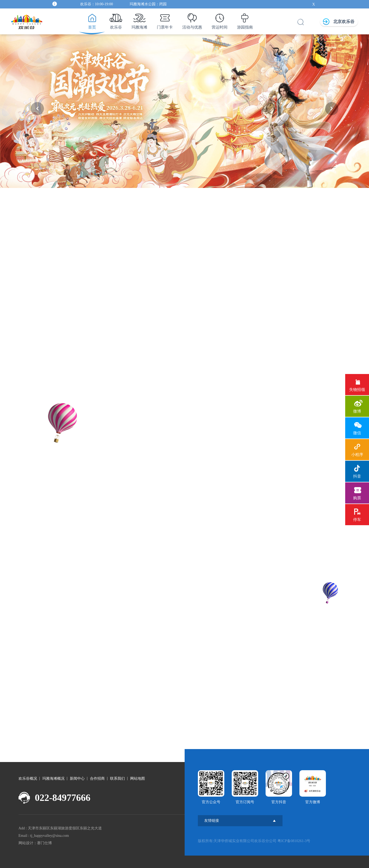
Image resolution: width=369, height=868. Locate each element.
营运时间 (220, 20)
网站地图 (138, 779)
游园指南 (245, 20)
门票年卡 (165, 20)
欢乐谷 (116, 20)
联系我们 (117, 779)
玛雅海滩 (139, 20)
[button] (37, 109)
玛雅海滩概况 (53, 779)
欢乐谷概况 (28, 779)
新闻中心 (77, 779)
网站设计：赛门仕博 (35, 843)
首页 (92, 20)
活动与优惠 (192, 20)
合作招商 (97, 779)
